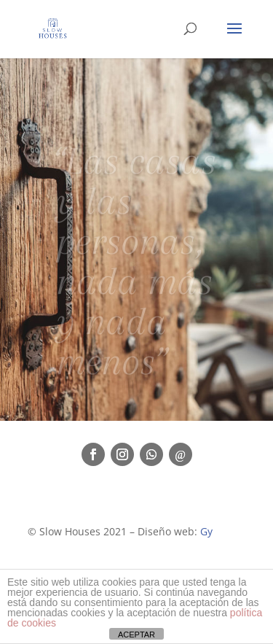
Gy (206, 531)
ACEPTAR (136, 635)
